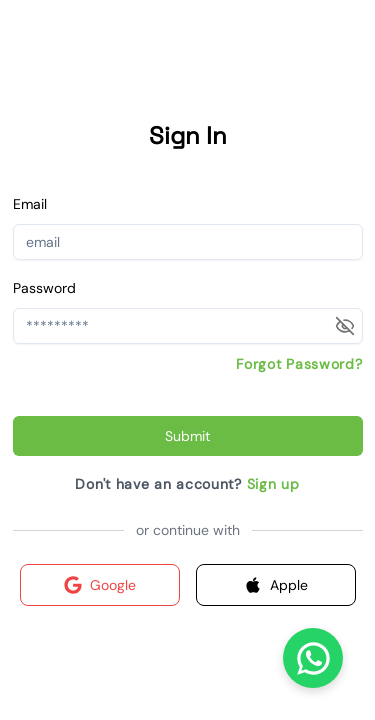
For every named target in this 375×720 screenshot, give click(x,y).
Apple (276, 585)
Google (100, 585)
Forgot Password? (299, 364)
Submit (187, 436)
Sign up (273, 484)
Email (30, 204)
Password (44, 288)
